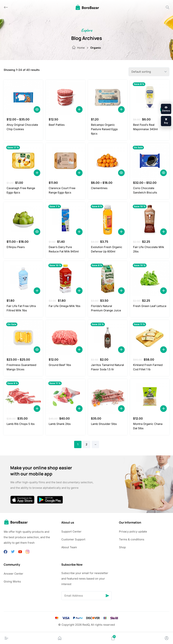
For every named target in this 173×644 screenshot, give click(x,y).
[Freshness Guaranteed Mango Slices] (23, 338)
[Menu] (6, 638)
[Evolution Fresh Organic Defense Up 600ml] (108, 220)
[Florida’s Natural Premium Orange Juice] (108, 279)
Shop (122, 547)
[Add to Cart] (79, 109)
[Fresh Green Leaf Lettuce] (150, 279)
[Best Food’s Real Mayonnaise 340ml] (150, 97)
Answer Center (13, 574)
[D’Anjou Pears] (23, 220)
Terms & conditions (132, 539)
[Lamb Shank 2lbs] (65, 397)
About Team (69, 547)
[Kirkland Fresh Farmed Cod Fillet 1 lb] (150, 338)
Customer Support (73, 539)
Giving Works (12, 581)
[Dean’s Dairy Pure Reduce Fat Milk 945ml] (65, 220)
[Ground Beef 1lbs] (65, 338)
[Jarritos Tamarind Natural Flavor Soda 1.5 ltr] (108, 338)
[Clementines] (108, 161)
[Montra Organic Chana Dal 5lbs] (150, 397)
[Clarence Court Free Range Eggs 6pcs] (65, 161)
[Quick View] (37, 109)
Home (81, 48)
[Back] (6, 7)
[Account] (167, 638)
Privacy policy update (133, 532)
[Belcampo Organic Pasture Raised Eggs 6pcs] (108, 97)
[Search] (168, 7)
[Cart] (113, 638)
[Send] (107, 596)
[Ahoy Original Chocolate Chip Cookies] (23, 97)
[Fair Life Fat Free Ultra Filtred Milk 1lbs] (23, 279)
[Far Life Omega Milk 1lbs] (65, 279)
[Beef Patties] (65, 97)
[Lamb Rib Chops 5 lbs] (23, 397)
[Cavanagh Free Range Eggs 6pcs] (23, 161)
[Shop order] (149, 72)
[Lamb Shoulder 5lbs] (108, 397)
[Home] (60, 638)
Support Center (71, 532)
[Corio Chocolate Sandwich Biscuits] (150, 161)
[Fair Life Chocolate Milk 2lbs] (150, 220)
